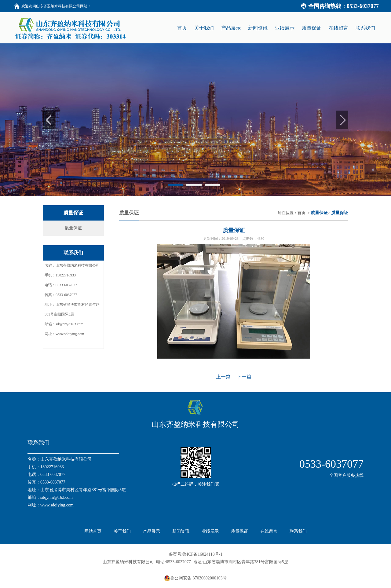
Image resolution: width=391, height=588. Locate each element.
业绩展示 (210, 531)
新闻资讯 (181, 531)
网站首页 (93, 531)
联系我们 (298, 531)
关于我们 (122, 531)
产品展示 (152, 531)
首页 (301, 213)
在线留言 (269, 531)
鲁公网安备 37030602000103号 (195, 578)
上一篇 (223, 377)
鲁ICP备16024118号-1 (202, 554)
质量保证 (73, 228)
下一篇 (244, 377)
